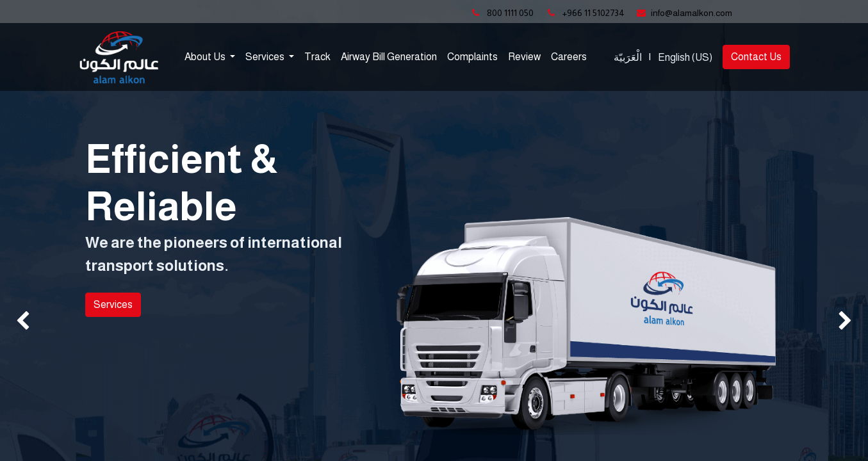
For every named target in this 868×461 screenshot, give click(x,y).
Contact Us (756, 57)
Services (113, 304)
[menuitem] (317, 57)
